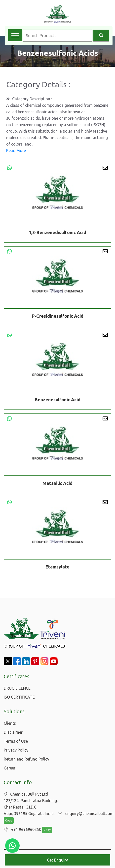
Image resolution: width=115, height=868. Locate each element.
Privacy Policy (16, 750)
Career (10, 768)
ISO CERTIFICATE (19, 697)
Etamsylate (57, 567)
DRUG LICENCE (17, 688)
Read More (16, 151)
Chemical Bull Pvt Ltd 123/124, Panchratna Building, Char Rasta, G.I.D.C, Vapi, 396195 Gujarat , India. (31, 804)
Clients (10, 723)
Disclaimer (13, 732)
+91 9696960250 (21, 830)
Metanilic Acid (57, 484)
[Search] (101, 36)
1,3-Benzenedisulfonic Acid (57, 232)
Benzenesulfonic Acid (58, 400)
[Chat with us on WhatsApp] (12, 846)
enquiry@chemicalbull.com (84, 814)
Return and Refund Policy (26, 759)
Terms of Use (16, 741)
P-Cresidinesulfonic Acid (58, 317)
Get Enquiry (57, 860)
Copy (9, 821)
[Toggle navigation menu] (15, 35)
